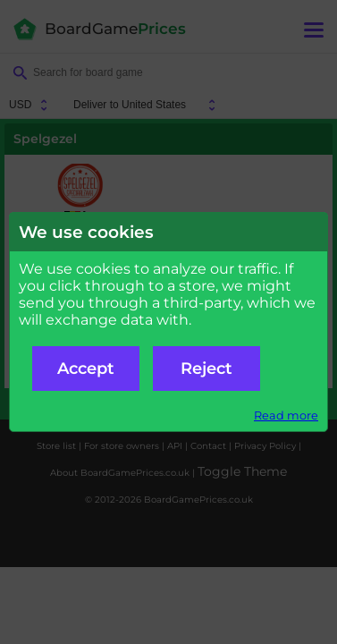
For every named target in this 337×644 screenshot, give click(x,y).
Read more (286, 415)
